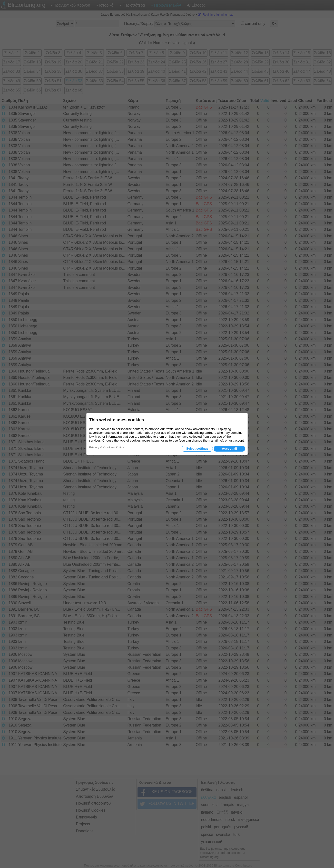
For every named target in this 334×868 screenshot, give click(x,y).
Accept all (229, 449)
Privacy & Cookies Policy (107, 447)
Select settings (197, 449)
